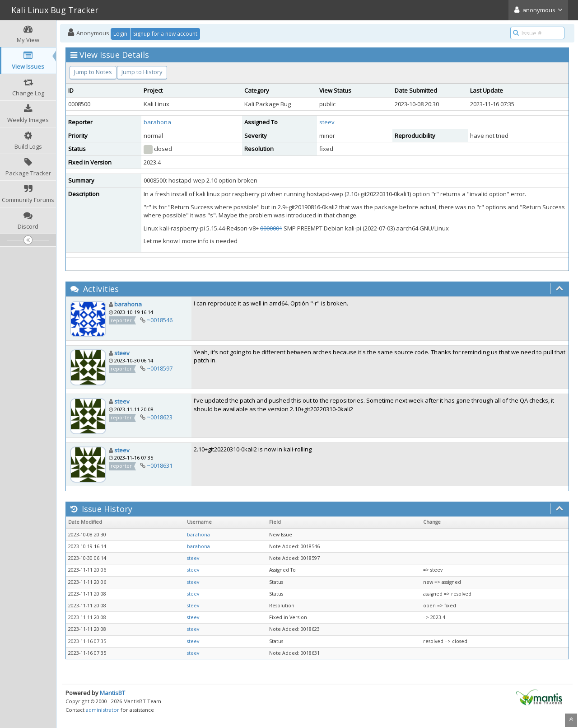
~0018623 (160, 417)
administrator (103, 710)
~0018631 (160, 465)
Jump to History (142, 72)
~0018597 (160, 368)
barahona (157, 122)
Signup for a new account (165, 34)
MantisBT (112, 693)
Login (120, 34)
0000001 (271, 228)
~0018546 (160, 320)
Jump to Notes (93, 72)
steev (327, 122)
